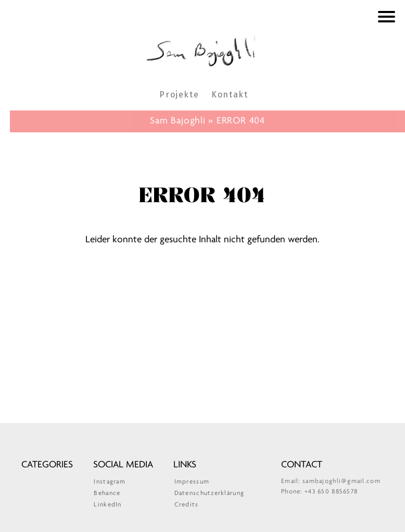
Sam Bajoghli (202, 50)
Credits (187, 505)
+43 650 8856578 (331, 492)
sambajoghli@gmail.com (341, 481)
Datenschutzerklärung (210, 493)
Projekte (179, 95)
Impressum (192, 482)
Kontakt (230, 95)
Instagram (110, 482)
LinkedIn (107, 505)
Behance (107, 493)
